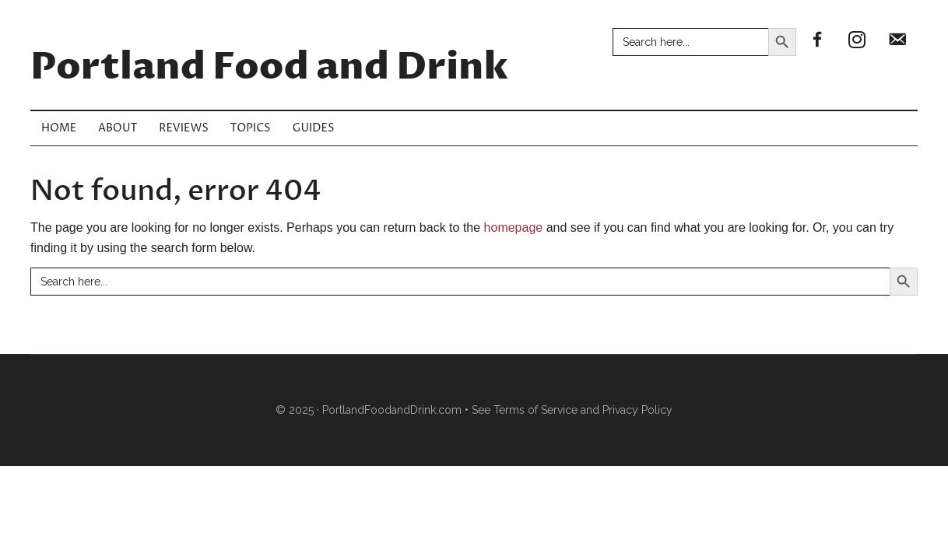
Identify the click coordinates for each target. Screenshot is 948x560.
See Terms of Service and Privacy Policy (572, 410)
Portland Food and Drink (269, 68)
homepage (514, 227)
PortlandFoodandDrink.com (392, 410)
